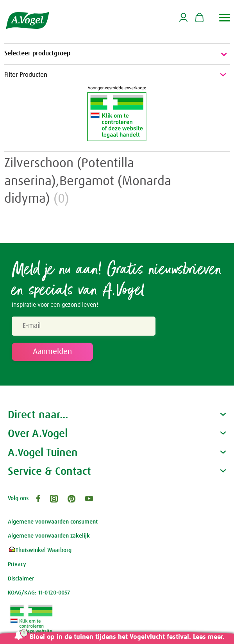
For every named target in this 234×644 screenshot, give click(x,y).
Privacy (17, 564)
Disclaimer (21, 579)
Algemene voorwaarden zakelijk (49, 536)
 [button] (225, 18)
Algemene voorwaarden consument (53, 522)
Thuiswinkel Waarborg (40, 550)
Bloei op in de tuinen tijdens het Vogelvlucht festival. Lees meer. (127, 637)
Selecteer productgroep (117, 54)
